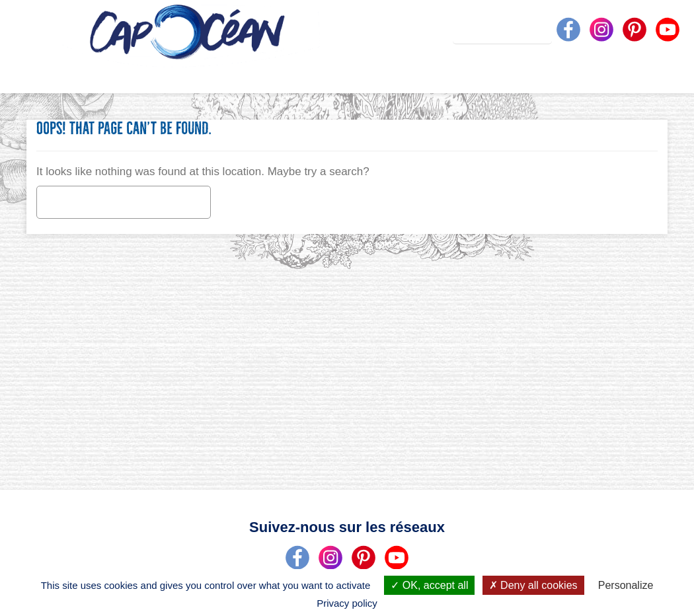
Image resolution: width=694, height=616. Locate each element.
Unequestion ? (549, 75)
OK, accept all (429, 585)
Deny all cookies (533, 585)
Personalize (626, 585)
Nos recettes (479, 76)
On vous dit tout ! (289, 75)
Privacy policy (347, 603)
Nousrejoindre (658, 75)
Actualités (412, 76)
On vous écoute (605, 75)
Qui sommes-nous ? (216, 75)
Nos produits (351, 75)
